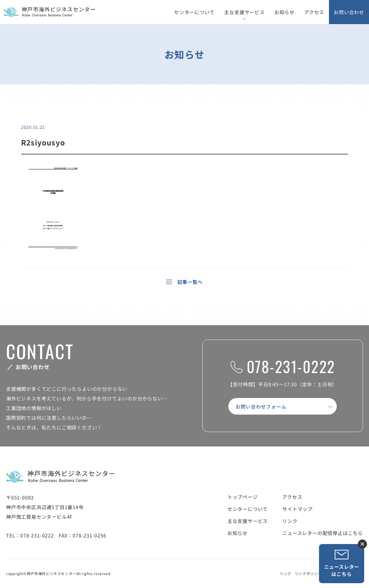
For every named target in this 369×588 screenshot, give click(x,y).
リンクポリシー (308, 573)
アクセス (314, 12)
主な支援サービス (244, 12)
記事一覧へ (185, 282)
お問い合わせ (349, 12)
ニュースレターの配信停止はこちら (323, 533)
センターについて (194, 12)
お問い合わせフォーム (261, 406)
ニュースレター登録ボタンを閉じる (362, 544)
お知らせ (285, 12)
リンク (290, 521)
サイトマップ (297, 509)
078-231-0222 (283, 366)
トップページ (243, 497)
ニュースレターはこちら (342, 563)
